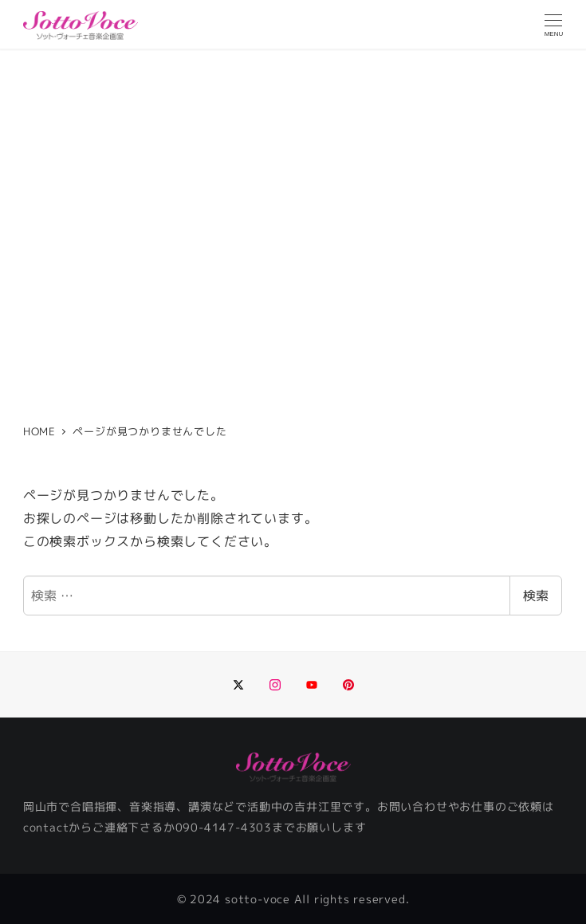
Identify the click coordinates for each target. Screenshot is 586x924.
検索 (536, 596)
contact (46, 828)
